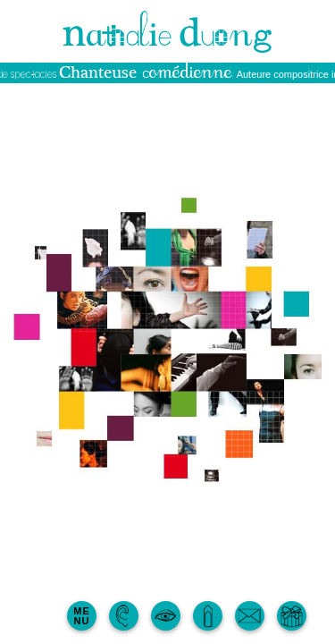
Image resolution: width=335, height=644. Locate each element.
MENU (82, 616)
